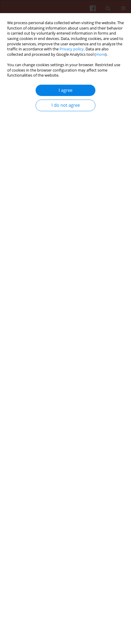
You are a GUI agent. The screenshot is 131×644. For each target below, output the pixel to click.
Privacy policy (72, 49)
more (100, 54)
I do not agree (66, 105)
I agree (65, 90)
